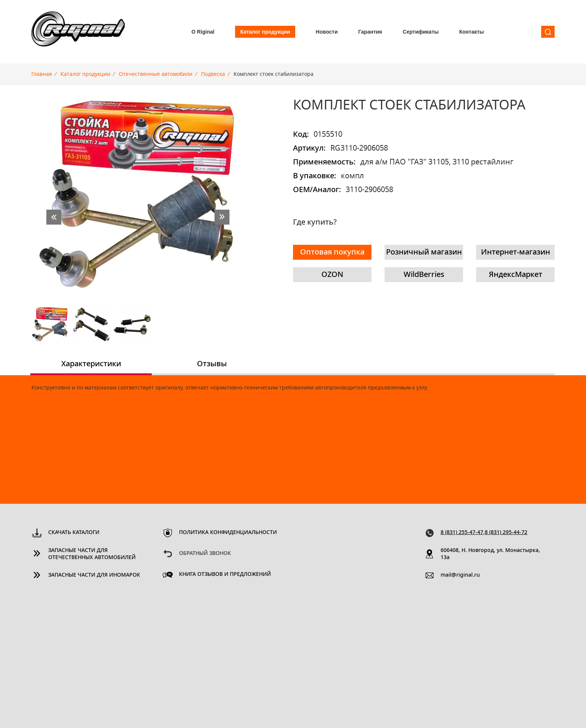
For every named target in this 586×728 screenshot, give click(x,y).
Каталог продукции (265, 32)
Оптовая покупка (332, 252)
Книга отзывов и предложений (225, 574)
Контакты (472, 32)
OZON (332, 275)
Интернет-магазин (516, 252)
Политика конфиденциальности (228, 533)
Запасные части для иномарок (94, 575)
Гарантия (370, 32)
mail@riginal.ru (460, 575)
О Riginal (203, 32)
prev (54, 217)
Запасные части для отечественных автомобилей (92, 554)
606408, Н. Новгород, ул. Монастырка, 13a (490, 554)
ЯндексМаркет (516, 275)
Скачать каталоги (74, 533)
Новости (327, 32)
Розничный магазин (424, 252)
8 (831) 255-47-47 (462, 533)
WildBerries (424, 275)
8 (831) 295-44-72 (506, 533)
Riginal (78, 32)
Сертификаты (421, 32)
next (222, 217)
